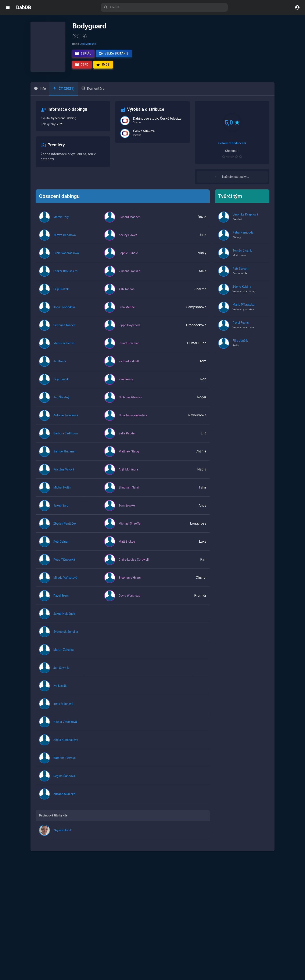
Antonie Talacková (66, 420)
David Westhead (129, 600)
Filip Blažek (61, 294)
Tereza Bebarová (65, 240)
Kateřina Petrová (64, 763)
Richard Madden (130, 222)
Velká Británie (114, 53)
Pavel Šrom (61, 600)
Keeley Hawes (128, 240)
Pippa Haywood (129, 330)
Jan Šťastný (61, 402)
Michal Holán (62, 492)
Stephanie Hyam (130, 582)
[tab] (64, 89)
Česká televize (144, 131)
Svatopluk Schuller (66, 636)
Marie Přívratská (244, 309)
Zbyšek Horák (63, 835)
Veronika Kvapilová (245, 219)
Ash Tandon (127, 294)
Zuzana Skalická (64, 799)
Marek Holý (61, 222)
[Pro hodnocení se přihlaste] (232, 157)
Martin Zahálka (64, 654)
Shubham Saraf (129, 492)
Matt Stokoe (127, 546)
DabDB (24, 7)
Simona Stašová (64, 330)
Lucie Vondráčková (66, 258)
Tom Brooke (127, 510)
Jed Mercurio (88, 44)
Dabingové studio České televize (157, 119)
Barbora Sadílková (66, 438)
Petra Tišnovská (64, 564)
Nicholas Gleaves (130, 402)
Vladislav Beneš (64, 348)
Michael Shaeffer (130, 528)
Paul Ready (126, 384)
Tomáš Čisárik (242, 255)
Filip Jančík (61, 384)
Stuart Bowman (129, 348)
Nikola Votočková (65, 727)
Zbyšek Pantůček (65, 528)
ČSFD (82, 65)
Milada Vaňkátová (65, 582)
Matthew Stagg (129, 456)
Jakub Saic (61, 510)
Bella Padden (127, 438)
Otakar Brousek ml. (66, 276)
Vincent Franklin (129, 276)
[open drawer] (8, 7)
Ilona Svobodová (64, 312)
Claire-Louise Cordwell (134, 564)
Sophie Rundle (128, 258)
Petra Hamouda (243, 237)
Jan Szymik (61, 672)
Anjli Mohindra (128, 474)
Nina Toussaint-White (133, 420)
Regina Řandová (64, 781)
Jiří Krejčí (60, 366)
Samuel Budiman (65, 456)
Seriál (83, 53)
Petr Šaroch (240, 273)
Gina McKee (127, 312)
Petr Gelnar (61, 546)
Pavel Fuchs (241, 327)
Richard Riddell (129, 366)
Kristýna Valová (64, 474)
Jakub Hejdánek (64, 618)
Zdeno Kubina (242, 291)
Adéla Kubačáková (66, 745)
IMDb (103, 65)
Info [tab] (40, 89)
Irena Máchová (63, 708)
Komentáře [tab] (93, 89)
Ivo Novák (60, 690)
